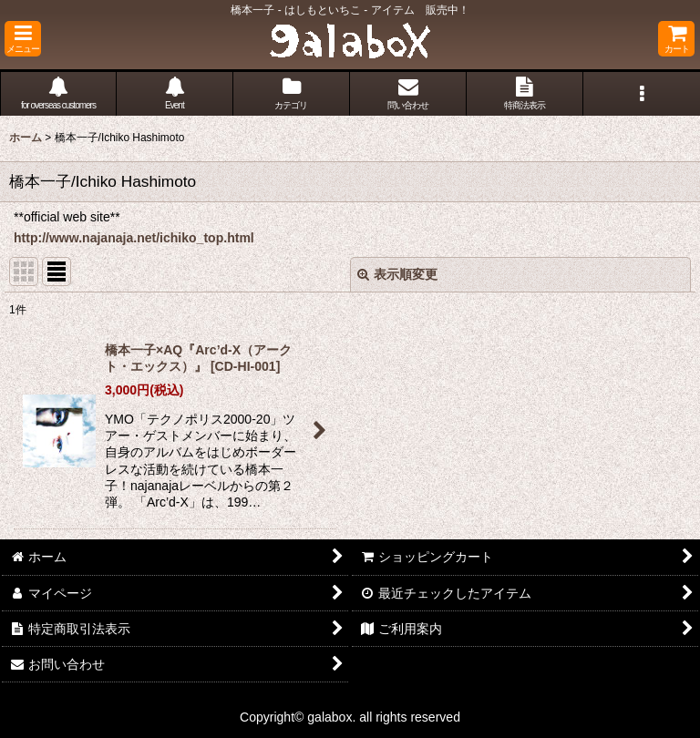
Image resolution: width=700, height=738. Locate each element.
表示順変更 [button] (397, 274)
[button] (23, 39)
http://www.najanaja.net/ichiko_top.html (134, 238)
